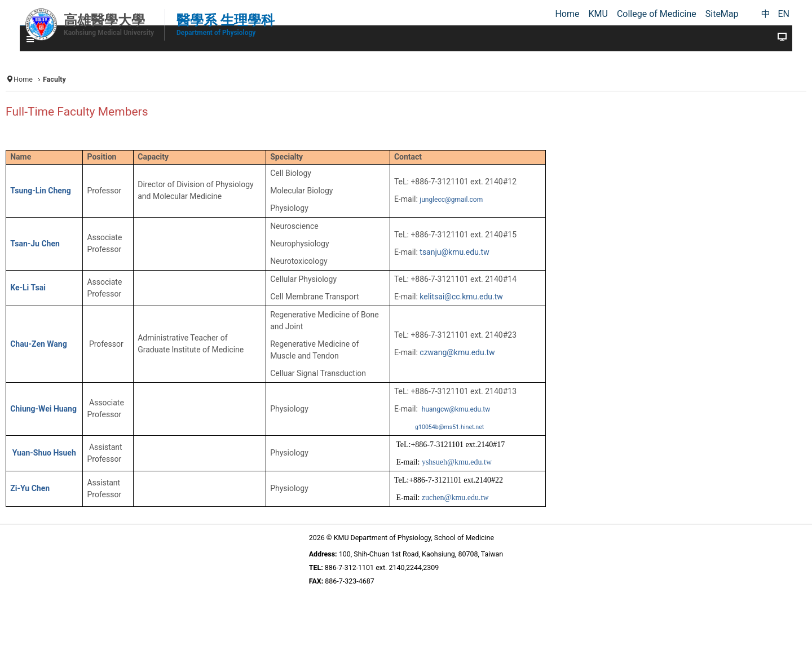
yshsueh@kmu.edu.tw (457, 462)
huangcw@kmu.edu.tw (456, 409)
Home (23, 79)
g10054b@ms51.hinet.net (449, 427)
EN (784, 14)
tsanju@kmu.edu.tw (454, 252)
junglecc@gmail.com (451, 200)
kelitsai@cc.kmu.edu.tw (461, 297)
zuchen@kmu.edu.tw (455, 498)
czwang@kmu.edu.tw (457, 352)
